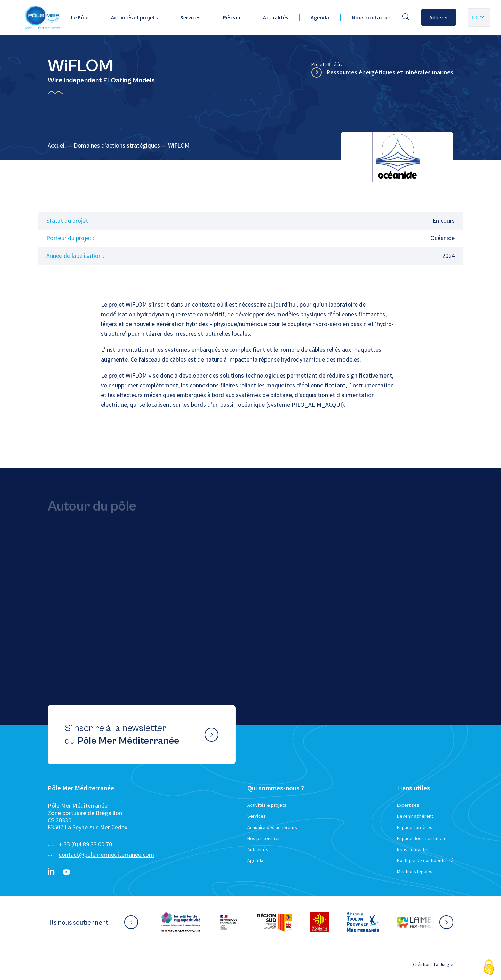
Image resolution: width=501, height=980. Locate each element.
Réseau (232, 17)
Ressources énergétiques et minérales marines (390, 72)
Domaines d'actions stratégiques (117, 145)
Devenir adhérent (415, 816)
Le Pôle (80, 17)
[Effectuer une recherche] (406, 17)
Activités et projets (134, 17)
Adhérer (439, 17)
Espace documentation (421, 838)
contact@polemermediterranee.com (106, 855)
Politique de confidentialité (425, 860)
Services (190, 17)
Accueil (57, 145)
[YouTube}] (66, 872)
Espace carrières (415, 827)
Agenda (320, 17)
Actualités (276, 17)
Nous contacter (371, 17)
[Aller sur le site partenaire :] (181, 922)
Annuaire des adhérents (272, 827)
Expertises (408, 805)
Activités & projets (267, 805)
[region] (250, 146)
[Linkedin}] (51, 872)
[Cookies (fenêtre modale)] (489, 968)
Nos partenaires (264, 838)
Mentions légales (415, 871)
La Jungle (444, 964)
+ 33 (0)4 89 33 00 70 (85, 844)
